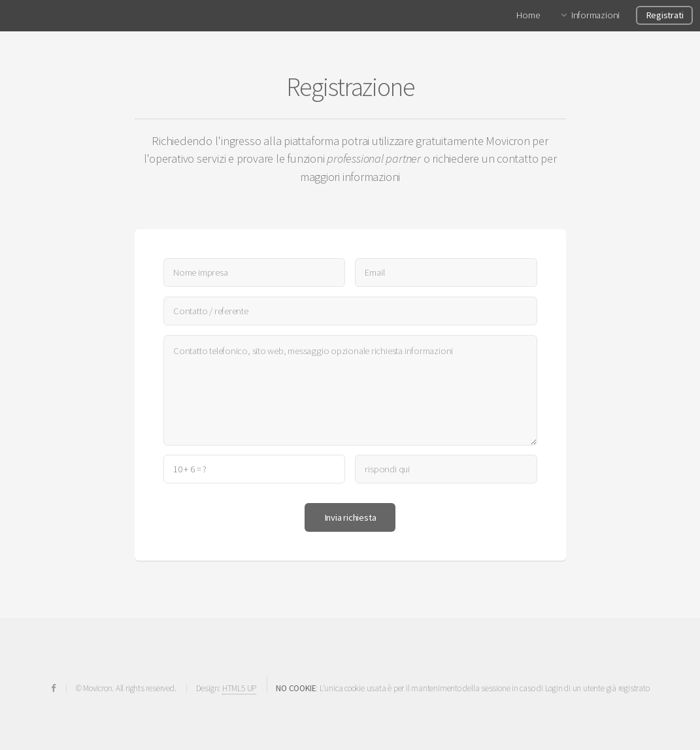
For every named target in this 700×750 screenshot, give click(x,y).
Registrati (665, 15)
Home (528, 15)
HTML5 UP (239, 688)
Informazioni (595, 15)
